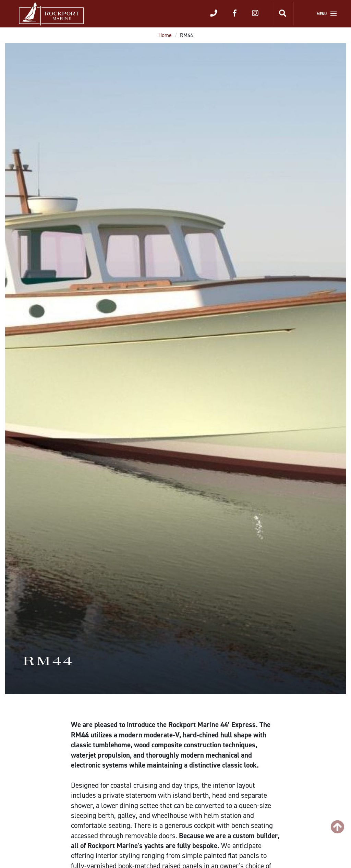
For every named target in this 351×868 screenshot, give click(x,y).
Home (165, 35)
